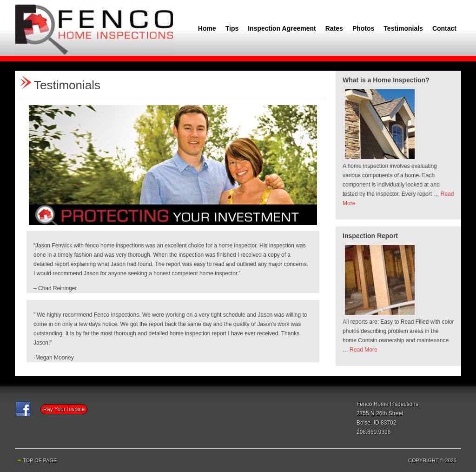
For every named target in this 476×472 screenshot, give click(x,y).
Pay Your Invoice (64, 409)
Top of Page (40, 460)
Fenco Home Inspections (94, 28)
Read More (363, 350)
